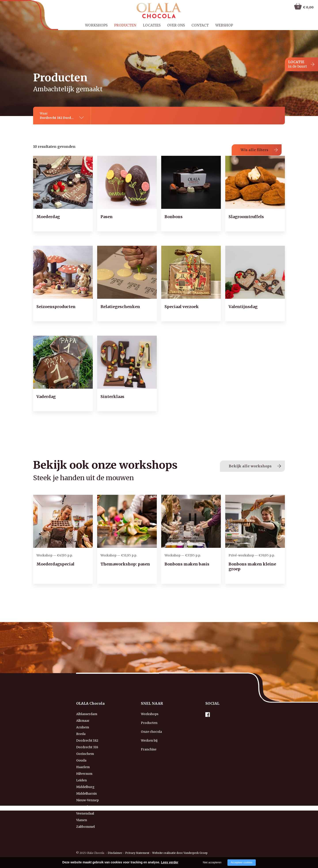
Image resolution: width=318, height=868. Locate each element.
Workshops (96, 25)
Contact (200, 25)
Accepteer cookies (242, 862)
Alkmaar (83, 714)
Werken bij (149, 734)
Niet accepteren (212, 862)
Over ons (176, 25)
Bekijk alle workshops (250, 459)
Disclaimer (115, 846)
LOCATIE (298, 64)
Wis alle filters (254, 143)
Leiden (81, 774)
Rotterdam (84, 800)
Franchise (149, 743)
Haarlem (83, 760)
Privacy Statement (137, 846)
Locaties (152, 25)
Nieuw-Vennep (87, 794)
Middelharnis (86, 787)
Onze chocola (151, 725)
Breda (81, 727)
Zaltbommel (85, 820)
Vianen (82, 813)
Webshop (224, 25)
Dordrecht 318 (87, 740)
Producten (125, 25)
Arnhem (83, 721)
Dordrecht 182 (87, 734)
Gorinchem (85, 747)
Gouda (81, 754)
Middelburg (85, 780)
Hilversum (84, 767)
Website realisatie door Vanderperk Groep (180, 846)
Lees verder (170, 862)
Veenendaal (85, 807)
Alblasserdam (87, 707)
